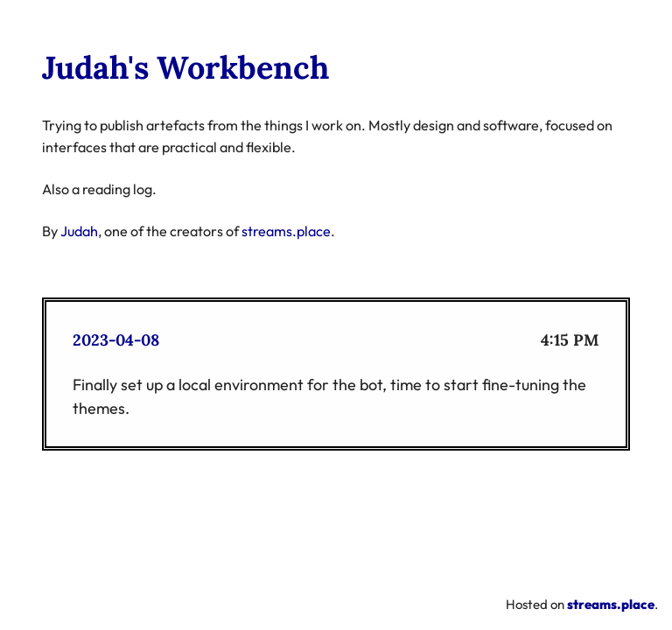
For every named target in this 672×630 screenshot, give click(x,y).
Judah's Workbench (185, 67)
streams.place (286, 231)
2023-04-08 (116, 340)
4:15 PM (570, 340)
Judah (79, 231)
